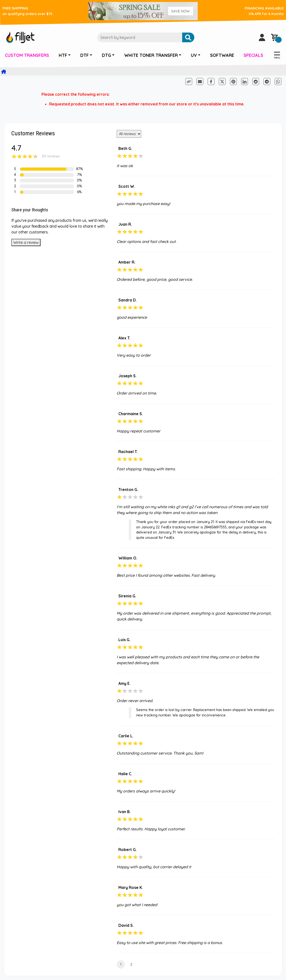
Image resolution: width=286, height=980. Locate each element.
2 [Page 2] (131, 964)
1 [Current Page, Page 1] (121, 964)
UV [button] (194, 55)
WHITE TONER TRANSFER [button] (151, 55)
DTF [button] (85, 55)
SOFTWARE (222, 55)
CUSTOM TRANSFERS (27, 55)
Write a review (26, 242)
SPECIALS (253, 55)
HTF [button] (63, 55)
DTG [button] (106, 55)
